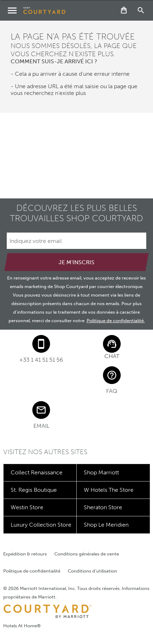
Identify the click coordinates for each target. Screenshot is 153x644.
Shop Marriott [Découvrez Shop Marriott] (101, 472)
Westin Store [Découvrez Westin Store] (27, 507)
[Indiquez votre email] (76, 241)
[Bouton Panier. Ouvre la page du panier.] (124, 10)
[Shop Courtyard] (44, 10)
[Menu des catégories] (12, 10)
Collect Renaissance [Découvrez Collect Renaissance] (37, 472)
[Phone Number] (41, 349)
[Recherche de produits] (141, 10)
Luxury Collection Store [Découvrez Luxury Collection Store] (41, 525)
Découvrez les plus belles (76, 213)
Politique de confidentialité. (116, 321)
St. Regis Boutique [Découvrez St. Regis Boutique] (34, 490)
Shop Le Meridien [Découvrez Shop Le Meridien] (106, 525)
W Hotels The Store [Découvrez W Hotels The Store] (109, 490)
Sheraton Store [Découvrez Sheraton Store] (103, 507)
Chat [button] (112, 356)
